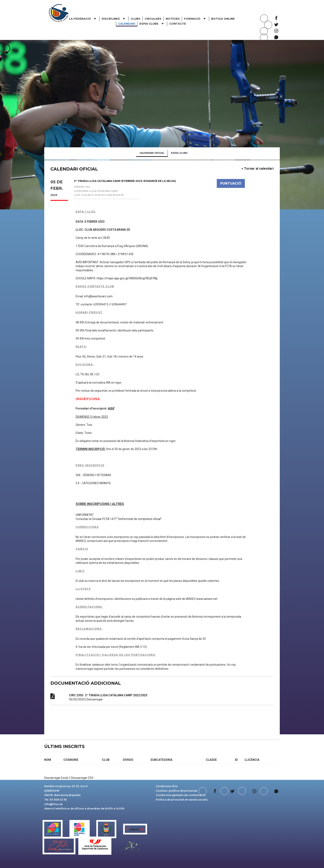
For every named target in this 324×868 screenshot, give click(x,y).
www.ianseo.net (207, 599)
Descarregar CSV (82, 778)
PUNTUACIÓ (231, 183)
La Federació (83, 19)
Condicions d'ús (167, 786)
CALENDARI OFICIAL (152, 153)
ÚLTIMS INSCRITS (64, 746)
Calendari (127, 24)
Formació (195, 19)
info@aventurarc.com (98, 296)
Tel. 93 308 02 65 (55, 800)
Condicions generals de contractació (181, 795)
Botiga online (223, 19)
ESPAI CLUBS (152, 24)
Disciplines (114, 19)
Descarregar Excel (56, 778)
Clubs (135, 19)
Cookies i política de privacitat (177, 791)
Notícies (173, 19)
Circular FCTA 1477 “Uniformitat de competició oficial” (127, 519)
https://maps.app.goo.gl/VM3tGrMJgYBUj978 (127, 278)
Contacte (178, 24)
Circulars (153, 19)
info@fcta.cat (53, 804)
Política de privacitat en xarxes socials (182, 800)
